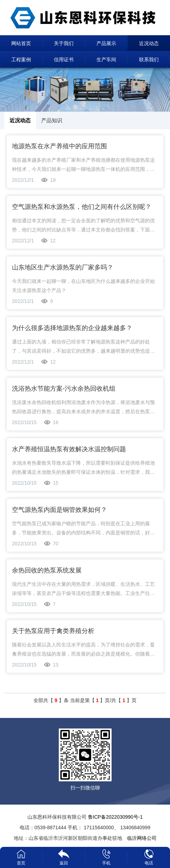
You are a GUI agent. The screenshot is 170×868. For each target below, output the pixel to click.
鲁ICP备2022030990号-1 (115, 817)
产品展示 (106, 43)
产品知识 (52, 120)
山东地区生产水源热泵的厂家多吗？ (63, 267)
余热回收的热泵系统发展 (47, 570)
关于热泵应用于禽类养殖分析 (53, 631)
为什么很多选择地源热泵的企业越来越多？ (72, 328)
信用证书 (64, 60)
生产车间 (106, 60)
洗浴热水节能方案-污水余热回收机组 (64, 389)
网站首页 (21, 43)
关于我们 (64, 43)
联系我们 (149, 60)
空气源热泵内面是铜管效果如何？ (59, 510)
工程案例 (21, 60)
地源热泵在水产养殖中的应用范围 (59, 146)
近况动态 (149, 43)
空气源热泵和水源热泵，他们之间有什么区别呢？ (82, 207)
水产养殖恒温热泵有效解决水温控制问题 (69, 449)
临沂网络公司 (142, 838)
